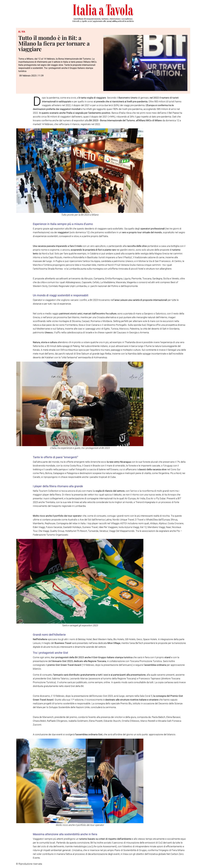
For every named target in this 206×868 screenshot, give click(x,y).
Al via (22, 32)
